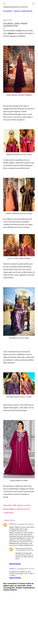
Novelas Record (23, 509)
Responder (15, 564)
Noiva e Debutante (23, 11)
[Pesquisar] (34, 3)
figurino (21, 505)
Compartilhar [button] (8, 513)
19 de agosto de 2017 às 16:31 (25, 524)
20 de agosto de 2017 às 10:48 (25, 550)
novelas (28, 505)
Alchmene (13, 524)
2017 (15, 505)
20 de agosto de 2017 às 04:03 (25, 569)
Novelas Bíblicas (10, 509)
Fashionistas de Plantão (16, 7)
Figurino (8, 11)
